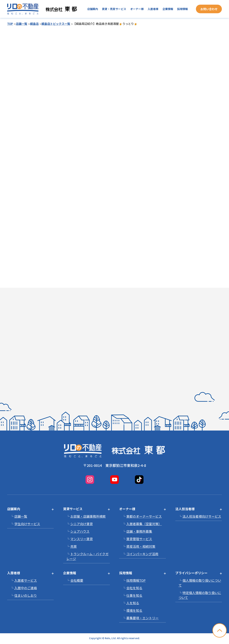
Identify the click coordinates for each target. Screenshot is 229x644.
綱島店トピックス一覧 (56, 24)
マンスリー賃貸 (82, 539)
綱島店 (34, 24)
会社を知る (134, 588)
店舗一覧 (21, 24)
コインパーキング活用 (142, 554)
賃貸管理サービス (139, 539)
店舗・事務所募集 (139, 531)
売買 (74, 546)
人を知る (133, 603)
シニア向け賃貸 (82, 524)
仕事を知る (134, 595)
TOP (10, 24)
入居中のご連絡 (26, 588)
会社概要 (77, 580)
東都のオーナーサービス (144, 516)
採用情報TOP (136, 580)
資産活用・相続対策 (141, 546)
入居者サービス (26, 580)
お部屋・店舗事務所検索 (88, 516)
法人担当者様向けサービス (202, 516)
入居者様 (153, 9)
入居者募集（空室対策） (144, 524)
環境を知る (134, 610)
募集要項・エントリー (142, 618)
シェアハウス (80, 531)
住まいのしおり (26, 595)
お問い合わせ (209, 9)
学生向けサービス (27, 524)
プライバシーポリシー (191, 573)
